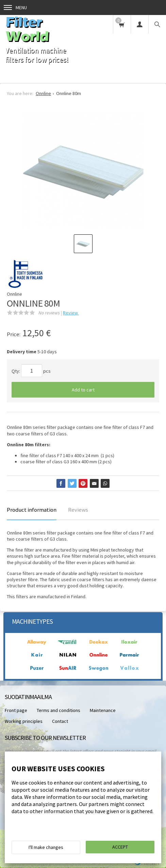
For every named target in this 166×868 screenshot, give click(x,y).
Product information (32, 510)
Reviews (78, 510)
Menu (15, 7)
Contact (60, 721)
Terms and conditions (59, 710)
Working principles (24, 721)
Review (71, 313)
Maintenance (103, 710)
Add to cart (83, 390)
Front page (16, 710)
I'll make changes (46, 847)
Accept (120, 847)
